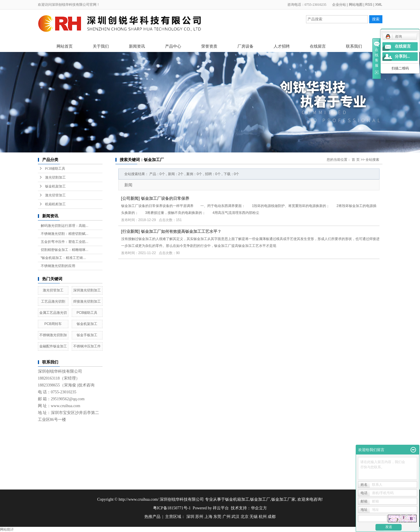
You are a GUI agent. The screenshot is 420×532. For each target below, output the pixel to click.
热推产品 (152, 517)
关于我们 (101, 46)
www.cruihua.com (66, 406)
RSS (369, 5)
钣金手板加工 (87, 335)
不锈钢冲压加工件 (87, 346)
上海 (208, 517)
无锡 (253, 517)
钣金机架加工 (55, 186)
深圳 (190, 517)
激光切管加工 (55, 195)
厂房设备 (245, 46)
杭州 (263, 517)
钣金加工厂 (260, 499)
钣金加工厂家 (283, 499)
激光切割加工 (55, 177)
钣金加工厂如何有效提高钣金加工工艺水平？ (181, 231)
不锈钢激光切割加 (53, 335)
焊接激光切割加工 (87, 301)
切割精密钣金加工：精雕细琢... (65, 250)
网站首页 (65, 46)
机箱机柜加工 (55, 204)
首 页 (356, 160)
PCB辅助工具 (55, 169)
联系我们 (354, 46)
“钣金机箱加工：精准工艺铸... (63, 258)
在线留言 (318, 46)
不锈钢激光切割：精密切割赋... (65, 234)
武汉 (235, 517)
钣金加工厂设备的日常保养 (165, 198)
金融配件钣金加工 (53, 346)
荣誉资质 (209, 46)
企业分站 (339, 5)
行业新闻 (130, 231)
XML (379, 5)
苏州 (199, 517)
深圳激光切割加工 (87, 290)
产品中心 (173, 46)
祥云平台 (221, 508)
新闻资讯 (137, 46)
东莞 (217, 517)
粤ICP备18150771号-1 (172, 508)
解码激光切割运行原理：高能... (65, 226)
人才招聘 (282, 46)
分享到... (402, 56)
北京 (245, 517)
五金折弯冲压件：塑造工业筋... (65, 242)
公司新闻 (130, 198)
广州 (227, 517)
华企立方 (259, 508)
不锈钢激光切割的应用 (58, 266)
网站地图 (356, 5)
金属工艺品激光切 (53, 313)
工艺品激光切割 (53, 301)
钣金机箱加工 (237, 499)
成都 (272, 517)
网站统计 (7, 529)
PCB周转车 (53, 324)
